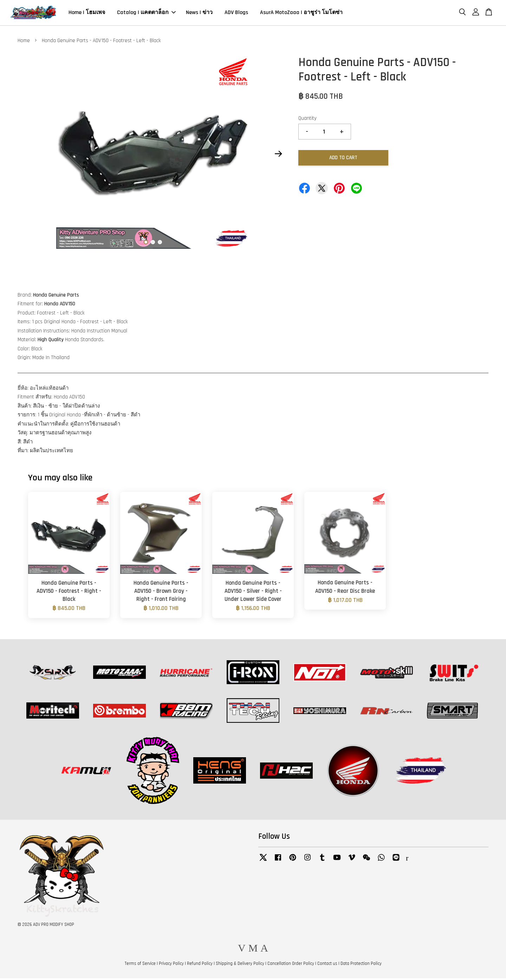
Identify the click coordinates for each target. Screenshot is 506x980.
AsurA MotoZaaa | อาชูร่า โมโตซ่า (301, 14)
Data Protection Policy (361, 966)
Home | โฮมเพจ (87, 14)
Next (278, 156)
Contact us (327, 966)
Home (24, 42)
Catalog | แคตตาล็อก (146, 14)
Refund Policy (200, 966)
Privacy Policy (171, 966)
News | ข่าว (199, 14)
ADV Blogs (236, 14)
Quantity (307, 120)
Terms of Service (140, 966)
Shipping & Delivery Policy (240, 966)
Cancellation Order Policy (291, 966)
